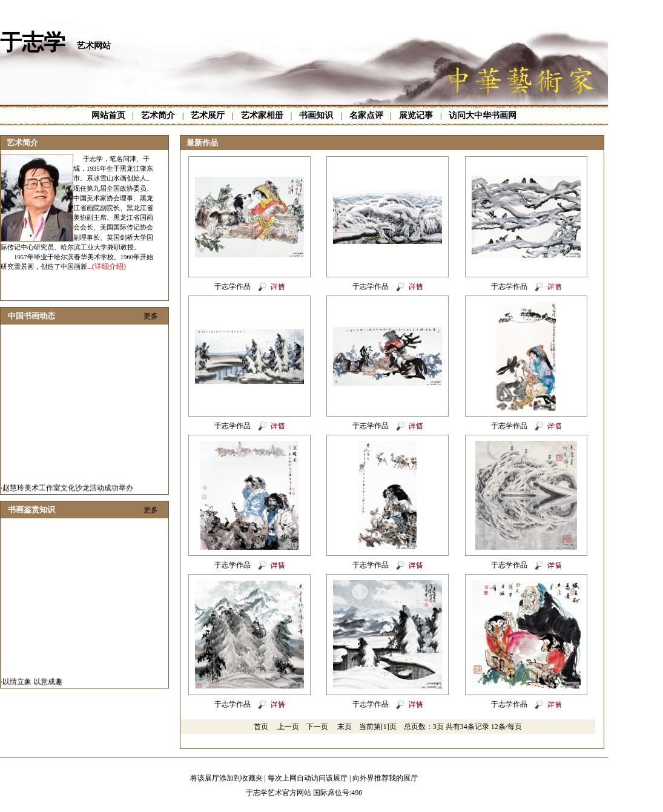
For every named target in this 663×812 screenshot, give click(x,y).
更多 (151, 316)
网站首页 (108, 115)
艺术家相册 (262, 115)
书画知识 (316, 115)
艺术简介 (158, 115)
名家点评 (366, 115)
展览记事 (416, 115)
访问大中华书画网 (483, 115)
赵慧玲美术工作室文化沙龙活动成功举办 (68, 490)
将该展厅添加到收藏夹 (226, 778)
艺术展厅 (208, 115)
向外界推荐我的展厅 (385, 778)
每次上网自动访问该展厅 (308, 778)
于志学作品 (233, 286)
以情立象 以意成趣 (32, 684)
